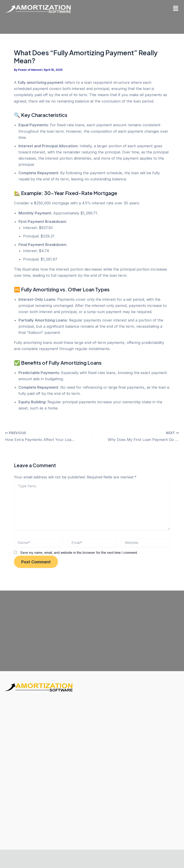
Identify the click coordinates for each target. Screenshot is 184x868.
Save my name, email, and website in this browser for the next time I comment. (79, 552)
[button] (176, 9)
